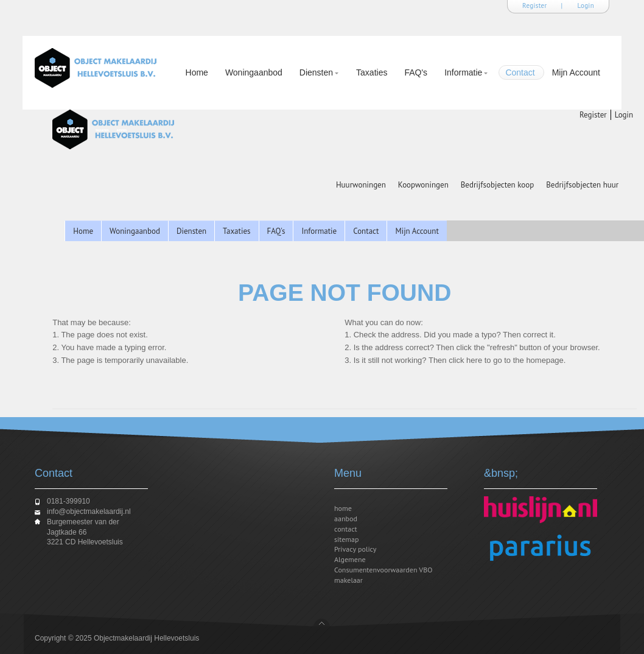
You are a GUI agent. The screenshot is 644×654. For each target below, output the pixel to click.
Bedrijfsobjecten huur (582, 185)
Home (197, 72)
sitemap (347, 539)
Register (535, 5)
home (343, 508)
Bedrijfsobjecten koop (497, 185)
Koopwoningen (423, 185)
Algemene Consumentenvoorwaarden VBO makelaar (383, 570)
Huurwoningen (361, 185)
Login (586, 5)
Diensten (317, 74)
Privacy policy (355, 549)
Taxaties (372, 72)
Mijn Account (576, 72)
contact (346, 529)
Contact (520, 72)
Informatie (464, 74)
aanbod (346, 519)
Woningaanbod (254, 72)
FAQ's (416, 72)
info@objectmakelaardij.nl (89, 512)
